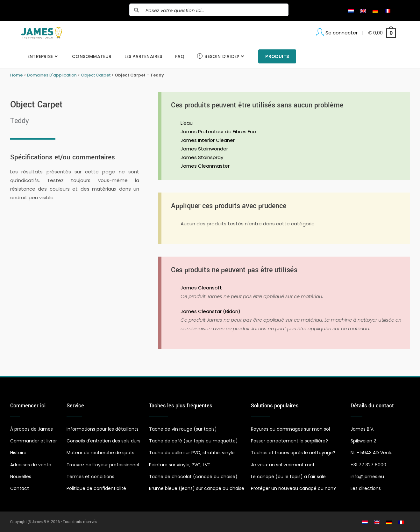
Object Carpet (96, 75)
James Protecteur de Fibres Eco (218, 131)
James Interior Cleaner (208, 140)
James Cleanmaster (205, 166)
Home (17, 75)
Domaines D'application (52, 75)
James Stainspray (202, 157)
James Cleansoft (201, 288)
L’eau (187, 123)
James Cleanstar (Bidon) (210, 311)
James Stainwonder (204, 149)
